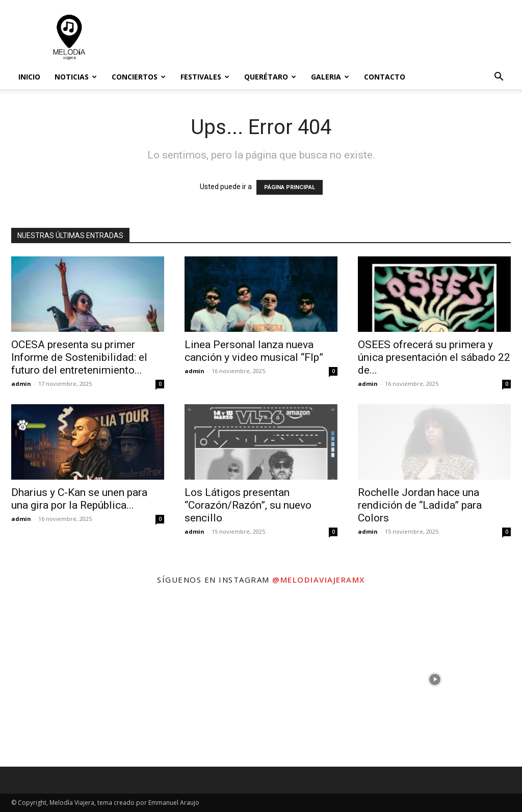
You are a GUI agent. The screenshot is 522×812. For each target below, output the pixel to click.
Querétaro (270, 77)
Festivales (205, 77)
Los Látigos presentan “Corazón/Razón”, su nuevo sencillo (248, 505)
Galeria (330, 77)
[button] (499, 78)
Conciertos (139, 77)
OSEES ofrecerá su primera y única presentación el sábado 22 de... (434, 357)
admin (21, 384)
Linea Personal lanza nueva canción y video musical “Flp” (254, 351)
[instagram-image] (87, 679)
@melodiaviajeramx (319, 580)
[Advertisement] (325, 37)
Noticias (76, 77)
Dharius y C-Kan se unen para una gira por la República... (79, 499)
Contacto (385, 77)
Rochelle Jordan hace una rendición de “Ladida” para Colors (420, 505)
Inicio (29, 77)
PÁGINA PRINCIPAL (290, 187)
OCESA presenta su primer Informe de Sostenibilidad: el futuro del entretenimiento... (79, 357)
